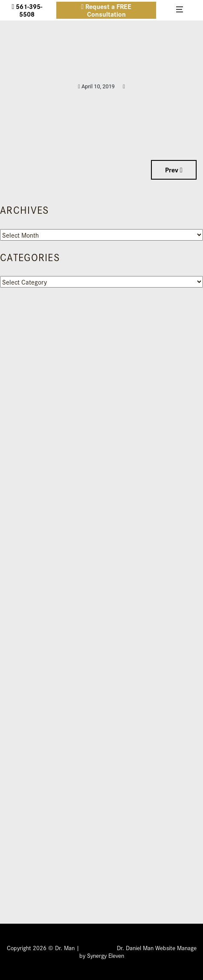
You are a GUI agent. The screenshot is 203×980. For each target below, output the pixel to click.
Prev (174, 170)
